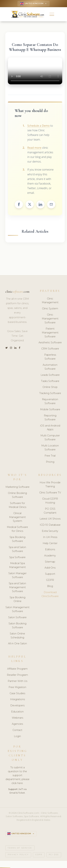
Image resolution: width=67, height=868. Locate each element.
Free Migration (17, 688)
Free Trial (50, 456)
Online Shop (50, 387)
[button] (52, 14)
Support (50, 574)
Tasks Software (50, 381)
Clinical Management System (17, 517)
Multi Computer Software (50, 438)
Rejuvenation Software (50, 402)
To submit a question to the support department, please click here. (17, 776)
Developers (17, 706)
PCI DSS (54, 855)
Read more (34, 148)
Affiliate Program (17, 669)
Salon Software (17, 618)
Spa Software (17, 558)
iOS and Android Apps (50, 428)
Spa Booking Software (17, 539)
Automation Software (50, 367)
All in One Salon (17, 644)
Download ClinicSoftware (50, 595)
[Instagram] (11, 348)
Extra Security (50, 531)
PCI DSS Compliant (50, 511)
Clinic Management (50, 301)
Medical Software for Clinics (17, 529)
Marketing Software (17, 487)
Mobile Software (50, 410)
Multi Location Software (50, 448)
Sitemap (50, 562)
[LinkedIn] (15, 348)
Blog (50, 586)
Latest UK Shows (50, 519)
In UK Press (50, 537)
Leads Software (50, 375)
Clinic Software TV (50, 493)
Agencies (17, 724)
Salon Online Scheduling (17, 636)
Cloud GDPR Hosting (50, 501)
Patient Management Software (50, 333)
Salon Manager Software (17, 576)
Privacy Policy (18, 855)
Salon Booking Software (17, 626)
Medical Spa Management (17, 566)
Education (17, 712)
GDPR (50, 580)
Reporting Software (50, 418)
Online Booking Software (17, 495)
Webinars (17, 718)
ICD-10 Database (50, 525)
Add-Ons (50, 568)
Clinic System (50, 309)
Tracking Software (50, 394)
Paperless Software (50, 357)
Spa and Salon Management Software (17, 588)
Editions (50, 550)
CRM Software (50, 349)
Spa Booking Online (17, 600)
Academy (50, 556)
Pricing (50, 462)
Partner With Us (17, 681)
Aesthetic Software (50, 343)
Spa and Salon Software (17, 549)
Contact (17, 730)
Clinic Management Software (50, 319)
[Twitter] (6, 348)
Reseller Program (17, 675)
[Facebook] (20, 348)
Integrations (17, 700)
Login (17, 737)
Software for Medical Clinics (17, 505)
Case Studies (17, 694)
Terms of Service (20, 848)
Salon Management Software (17, 610)
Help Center (50, 544)
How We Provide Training (50, 485)
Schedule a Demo (39, 126)
